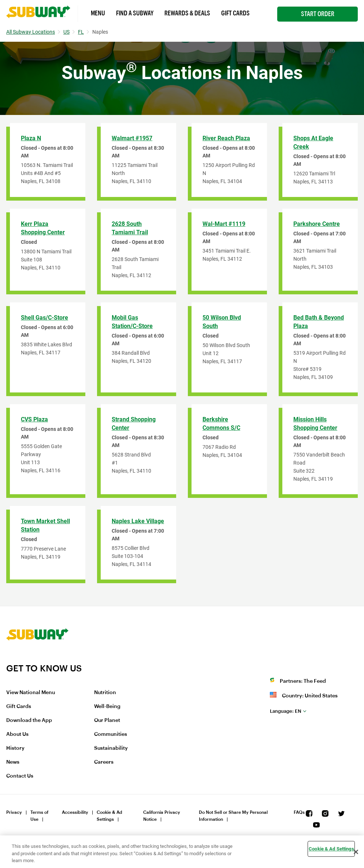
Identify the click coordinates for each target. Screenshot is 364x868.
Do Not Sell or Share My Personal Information (233, 816)
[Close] (356, 852)
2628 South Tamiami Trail (130, 228)
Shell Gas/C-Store (44, 318)
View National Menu (31, 693)
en (286, 711)
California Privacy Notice (162, 816)
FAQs (299, 812)
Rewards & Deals (187, 13)
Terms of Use (39, 816)
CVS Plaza (34, 419)
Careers (104, 762)
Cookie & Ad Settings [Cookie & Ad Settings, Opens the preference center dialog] (331, 849)
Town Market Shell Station (45, 525)
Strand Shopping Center (134, 424)
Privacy (14, 812)
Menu (98, 13)
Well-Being (107, 707)
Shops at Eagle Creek (313, 142)
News (13, 762)
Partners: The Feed (303, 681)
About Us (17, 734)
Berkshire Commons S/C (221, 424)
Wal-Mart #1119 (224, 224)
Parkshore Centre (317, 224)
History (15, 748)
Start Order (318, 14)
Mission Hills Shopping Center (315, 424)
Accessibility (75, 812)
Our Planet (107, 720)
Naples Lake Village (138, 521)
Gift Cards (235, 13)
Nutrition (105, 693)
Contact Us (20, 776)
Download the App (29, 720)
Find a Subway (135, 13)
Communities (111, 734)
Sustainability (111, 748)
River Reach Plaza (226, 138)
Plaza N (31, 138)
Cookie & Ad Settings (109, 816)
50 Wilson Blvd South (222, 322)
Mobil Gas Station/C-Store (132, 322)
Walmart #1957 (132, 138)
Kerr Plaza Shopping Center (43, 228)
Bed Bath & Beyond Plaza (319, 322)
